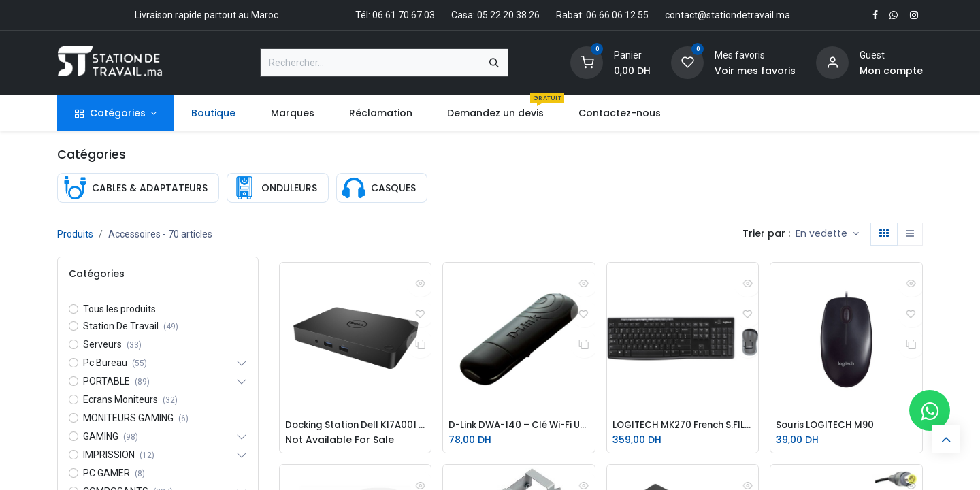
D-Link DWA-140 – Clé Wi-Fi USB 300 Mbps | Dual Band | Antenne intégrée (519, 426)
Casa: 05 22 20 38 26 (495, 15)
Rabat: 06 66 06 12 (596, 15)
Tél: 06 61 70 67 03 (395, 15)
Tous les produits (119, 309)
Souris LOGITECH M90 (828, 426)
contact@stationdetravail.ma (728, 15)
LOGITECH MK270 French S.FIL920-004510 (683, 426)
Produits (75, 234)
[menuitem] (214, 113)
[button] (827, 234)
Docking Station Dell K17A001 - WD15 (356, 426)
